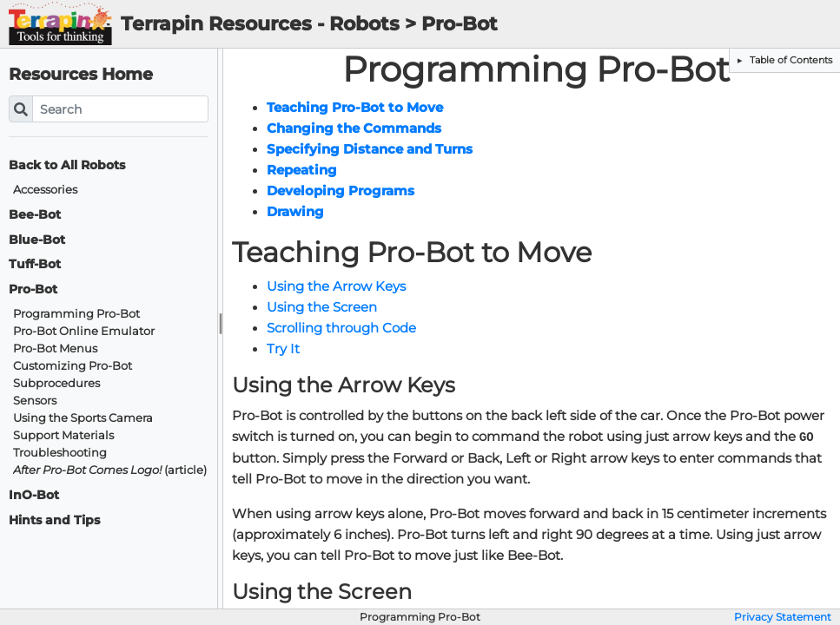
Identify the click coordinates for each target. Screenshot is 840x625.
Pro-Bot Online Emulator (84, 331)
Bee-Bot (35, 215)
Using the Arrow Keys (336, 286)
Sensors (35, 401)
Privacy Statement (783, 617)
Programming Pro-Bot (76, 314)
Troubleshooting (60, 453)
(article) (110, 470)
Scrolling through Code (341, 328)
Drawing (295, 212)
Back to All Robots (67, 165)
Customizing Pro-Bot (73, 366)
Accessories (45, 190)
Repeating (302, 170)
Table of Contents (790, 60)
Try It (283, 349)
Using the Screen (322, 307)
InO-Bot (34, 495)
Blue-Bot (37, 240)
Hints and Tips (54, 520)
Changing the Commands (354, 128)
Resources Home (81, 74)
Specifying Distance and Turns (370, 149)
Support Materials (63, 435)
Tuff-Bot (35, 264)
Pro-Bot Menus (55, 349)
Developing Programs (341, 191)
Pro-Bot (33, 289)
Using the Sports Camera (83, 418)
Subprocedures (56, 383)
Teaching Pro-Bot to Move (355, 108)
